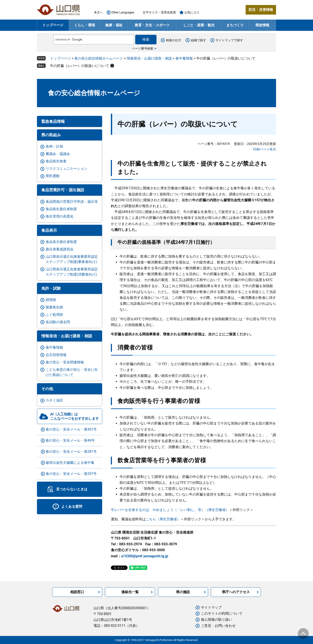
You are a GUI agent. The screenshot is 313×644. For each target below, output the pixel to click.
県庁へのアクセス (236, 592)
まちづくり (235, 25)
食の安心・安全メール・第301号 (71, 429)
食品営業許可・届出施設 (63, 190)
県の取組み (51, 135)
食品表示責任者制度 (61, 242)
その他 (47, 389)
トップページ (53, 25)
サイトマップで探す (229, 40)
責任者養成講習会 (60, 249)
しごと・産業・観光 (199, 25)
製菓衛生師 (54, 307)
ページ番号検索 (143, 48)
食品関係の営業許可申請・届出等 (72, 202)
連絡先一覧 (130, 592)
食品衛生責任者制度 (61, 209)
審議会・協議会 (58, 154)
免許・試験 (51, 288)
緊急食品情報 (53, 121)
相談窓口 (77, 592)
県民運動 (53, 176)
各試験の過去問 (58, 322)
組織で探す (198, 40)
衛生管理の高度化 (60, 216)
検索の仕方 (174, 40)
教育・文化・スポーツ (152, 25)
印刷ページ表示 (265, 149)
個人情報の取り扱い (216, 620)
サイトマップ (211, 607)
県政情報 (262, 25)
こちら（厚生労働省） (163, 519)
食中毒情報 (184, 58)
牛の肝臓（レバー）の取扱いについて (80, 66)
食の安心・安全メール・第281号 (71, 452)
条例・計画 (54, 146)
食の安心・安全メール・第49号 (70, 440)
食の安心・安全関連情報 (65, 362)
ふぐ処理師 (54, 315)
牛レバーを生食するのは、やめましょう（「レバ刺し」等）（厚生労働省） (170, 510)
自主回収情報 (56, 355)
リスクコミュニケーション (67, 169)
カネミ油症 (54, 400)
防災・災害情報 (261, 10)
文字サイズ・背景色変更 (159, 12)
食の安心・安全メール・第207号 (71, 474)
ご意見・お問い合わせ (218, 626)
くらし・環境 (85, 25)
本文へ (98, 12)
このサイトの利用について (222, 613)
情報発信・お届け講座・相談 (149, 58)
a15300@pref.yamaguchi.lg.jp (145, 556)
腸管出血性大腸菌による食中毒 (70, 463)
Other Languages (123, 12)
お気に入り (192, 12)
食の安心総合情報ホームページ (99, 58)
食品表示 (49, 230)
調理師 (51, 300)
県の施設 (183, 592)
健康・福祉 (114, 25)
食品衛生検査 (56, 161)
